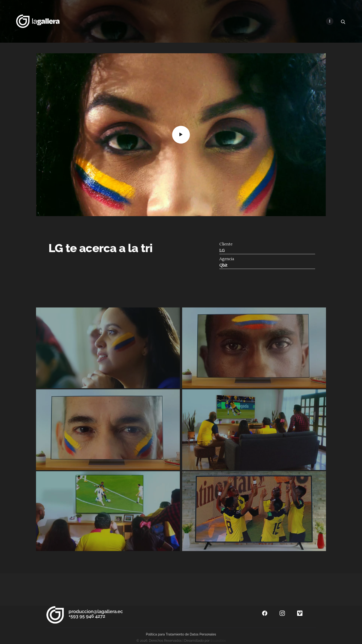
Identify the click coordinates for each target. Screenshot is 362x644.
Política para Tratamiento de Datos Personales (181, 634)
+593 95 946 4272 (87, 616)
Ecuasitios (218, 641)
